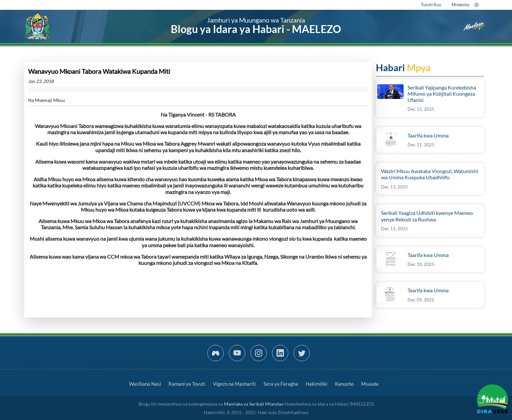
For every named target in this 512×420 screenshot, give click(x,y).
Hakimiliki (317, 384)
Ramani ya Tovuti (187, 384)
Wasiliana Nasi (145, 384)
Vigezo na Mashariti (234, 384)
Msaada (370, 384)
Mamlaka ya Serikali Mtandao (254, 404)
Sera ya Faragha (281, 384)
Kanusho (344, 384)
